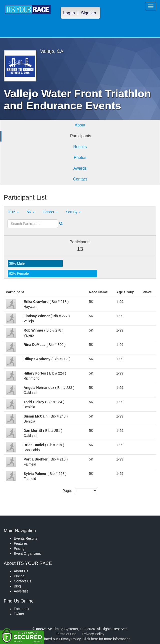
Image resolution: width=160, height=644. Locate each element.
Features (21, 543)
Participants (81, 136)
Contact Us (22, 581)
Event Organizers (27, 554)
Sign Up (89, 13)
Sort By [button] (73, 212)
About (80, 125)
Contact (80, 179)
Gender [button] (50, 212)
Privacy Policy (93, 634)
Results (80, 147)
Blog (17, 586)
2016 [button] (13, 212)
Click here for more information (106, 639)
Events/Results (25, 538)
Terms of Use (66, 634)
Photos (80, 157)
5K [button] (31, 212)
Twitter (19, 614)
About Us (21, 571)
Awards (80, 168)
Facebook (21, 609)
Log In (69, 13)
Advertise (21, 591)
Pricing (19, 548)
